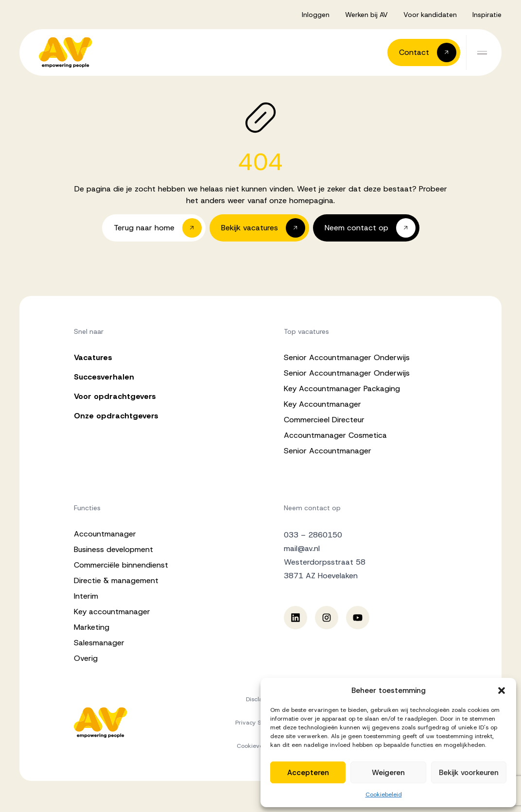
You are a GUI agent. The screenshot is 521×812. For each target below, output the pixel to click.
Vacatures (93, 357)
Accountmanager (105, 534)
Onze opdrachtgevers (116, 416)
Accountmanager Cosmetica (335, 435)
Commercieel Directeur (324, 420)
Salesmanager (99, 643)
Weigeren (388, 773)
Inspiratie (487, 15)
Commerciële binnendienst (121, 565)
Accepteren (308, 773)
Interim (86, 596)
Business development (113, 549)
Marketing (92, 627)
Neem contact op (312, 508)
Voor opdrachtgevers (115, 396)
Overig (86, 658)
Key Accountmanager (322, 404)
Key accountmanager (112, 612)
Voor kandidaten (430, 15)
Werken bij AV (366, 15)
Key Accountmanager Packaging (342, 389)
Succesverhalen (104, 377)
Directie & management (116, 580)
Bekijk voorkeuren (469, 773)
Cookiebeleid (384, 795)
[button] (502, 691)
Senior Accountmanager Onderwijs (347, 357)
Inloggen (316, 15)
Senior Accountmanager (328, 451)
